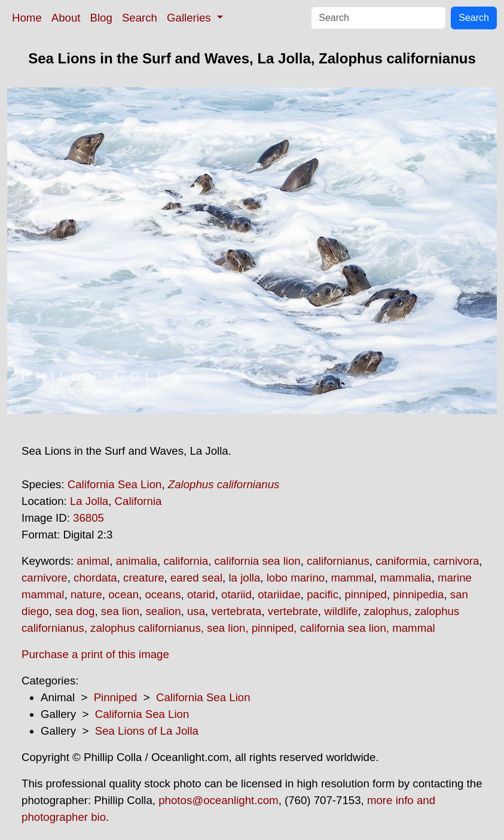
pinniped (366, 594)
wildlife (341, 611)
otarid (201, 594)
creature (143, 578)
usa (196, 611)
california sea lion (258, 561)
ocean (123, 594)
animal (93, 561)
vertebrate (293, 611)
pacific (323, 594)
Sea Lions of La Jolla (147, 731)
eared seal (196, 578)
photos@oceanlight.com (218, 800)
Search (140, 18)
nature (86, 594)
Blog (101, 18)
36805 (88, 518)
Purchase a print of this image (95, 654)
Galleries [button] (190, 18)
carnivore (45, 578)
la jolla (244, 578)
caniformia (401, 561)
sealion (163, 611)
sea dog (75, 611)
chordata (95, 578)
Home (27, 18)
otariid (236, 594)
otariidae (279, 594)
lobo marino (296, 578)
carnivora (456, 561)
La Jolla (89, 501)
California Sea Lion (115, 484)
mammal (353, 578)
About (66, 18)
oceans (163, 594)
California (138, 501)
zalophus (387, 611)
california (186, 561)
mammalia (405, 578)
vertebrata (236, 611)
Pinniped (116, 697)
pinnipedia (418, 594)
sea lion (120, 611)
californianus (338, 561)
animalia (137, 561)
